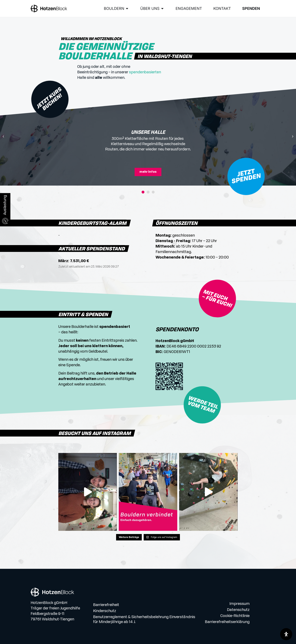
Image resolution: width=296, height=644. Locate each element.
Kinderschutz (105, 611)
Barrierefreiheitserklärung (227, 622)
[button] (3, 137)
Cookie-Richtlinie (235, 616)
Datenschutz (238, 610)
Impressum (239, 604)
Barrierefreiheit (106, 605)
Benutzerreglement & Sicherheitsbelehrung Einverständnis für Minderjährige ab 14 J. (144, 620)
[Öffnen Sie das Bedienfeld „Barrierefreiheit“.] (286, 634)
